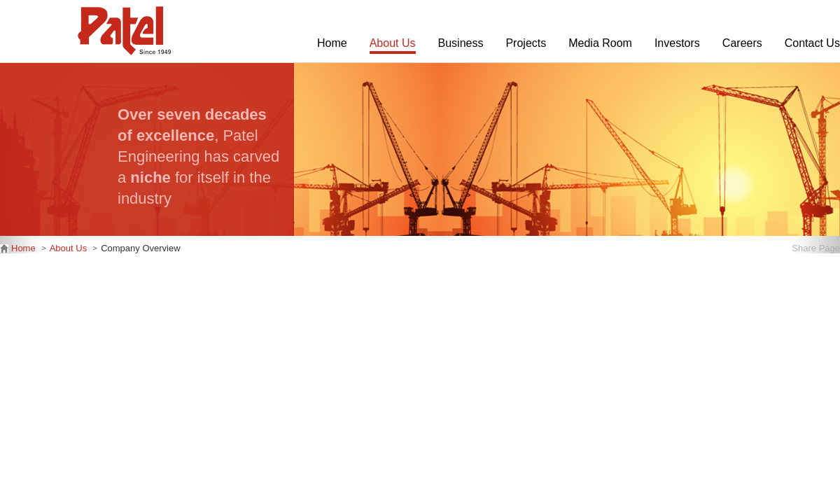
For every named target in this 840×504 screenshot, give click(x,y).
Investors (677, 43)
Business (461, 43)
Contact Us (812, 43)
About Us (393, 43)
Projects (526, 43)
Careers (742, 43)
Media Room (600, 43)
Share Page (816, 248)
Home (332, 43)
